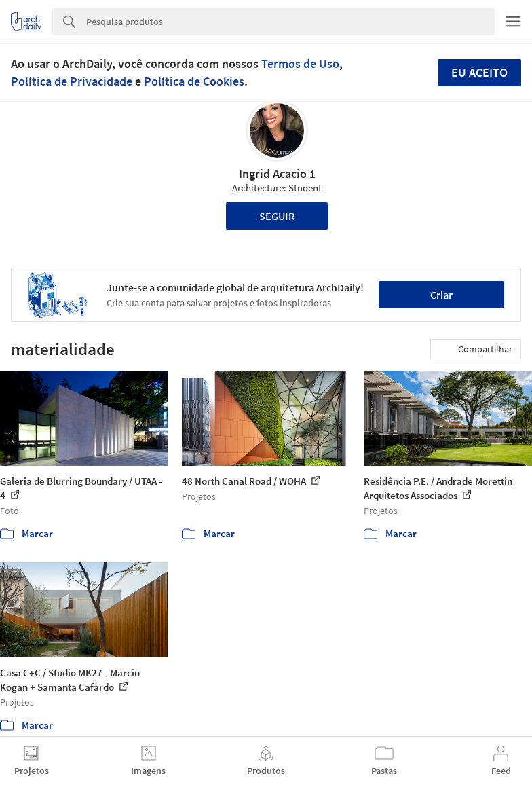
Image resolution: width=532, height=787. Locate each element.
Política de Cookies (194, 81)
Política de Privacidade (72, 81)
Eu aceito (479, 72)
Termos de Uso (300, 63)
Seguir (277, 216)
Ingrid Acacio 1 (277, 173)
